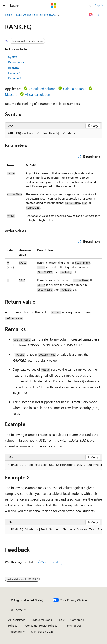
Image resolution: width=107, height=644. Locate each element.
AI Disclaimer (16, 620)
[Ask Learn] (91, 15)
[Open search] (89, 6)
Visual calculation (38, 94)
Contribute (77, 620)
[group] (53, 465)
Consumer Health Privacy (41, 625)
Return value (16, 62)
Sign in (99, 5)
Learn (8, 15)
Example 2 (15, 78)
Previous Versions (41, 620)
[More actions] (98, 15)
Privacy (13, 625)
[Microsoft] (54, 6)
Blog (59, 620)
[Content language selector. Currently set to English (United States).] (27, 600)
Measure (11, 94)
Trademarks (15, 631)
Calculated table (75, 89)
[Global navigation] (4, 6)
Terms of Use (73, 625)
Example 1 (14, 73)
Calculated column (42, 89)
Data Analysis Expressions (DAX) (36, 15)
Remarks (14, 68)
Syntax (12, 57)
